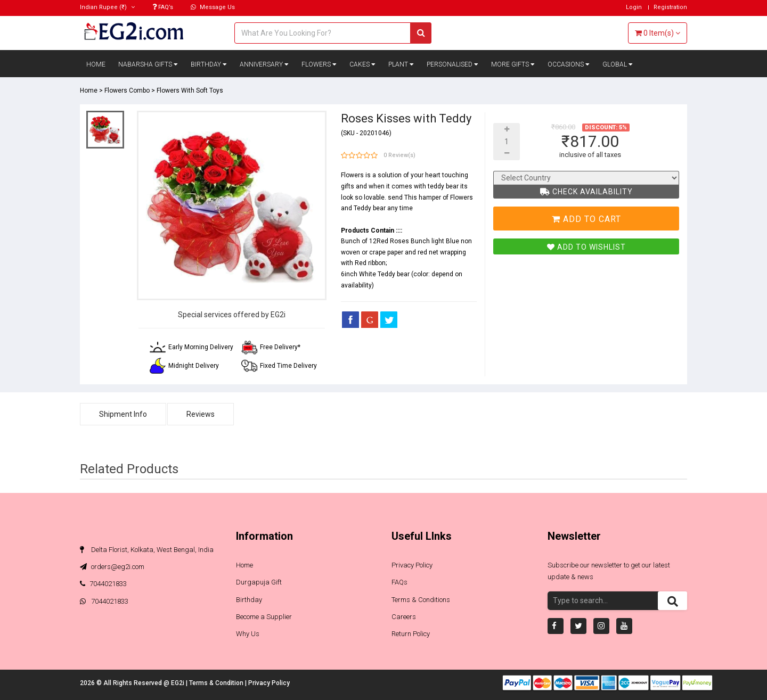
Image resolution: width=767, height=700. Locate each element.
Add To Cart (586, 219)
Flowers (319, 64)
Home (96, 64)
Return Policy (411, 634)
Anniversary (264, 64)
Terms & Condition (217, 683)
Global (618, 64)
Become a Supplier (264, 617)
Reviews (201, 414)
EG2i (178, 683)
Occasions (569, 64)
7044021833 (103, 584)
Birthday (209, 64)
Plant (401, 64)
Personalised (452, 64)
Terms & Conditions (421, 600)
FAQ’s (163, 7)
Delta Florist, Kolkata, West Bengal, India (147, 550)
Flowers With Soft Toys (190, 90)
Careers (404, 617)
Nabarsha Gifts (148, 64)
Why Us (248, 634)
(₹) (107, 7)
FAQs (399, 582)
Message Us (213, 7)
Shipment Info (123, 414)
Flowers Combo (127, 90)
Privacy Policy (412, 565)
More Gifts (513, 64)
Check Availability (586, 192)
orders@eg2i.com (112, 567)
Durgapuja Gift (259, 582)
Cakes (362, 64)
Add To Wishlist (586, 247)
